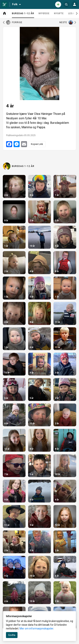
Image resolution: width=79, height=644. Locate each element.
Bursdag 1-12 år (23, 15)
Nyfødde (44, 13)
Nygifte (59, 13)
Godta (12, 635)
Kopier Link (37, 144)
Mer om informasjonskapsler (36, 629)
